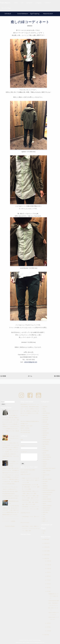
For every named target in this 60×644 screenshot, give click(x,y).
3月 (48, 623)
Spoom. (44, 503)
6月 (48, 584)
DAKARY (45, 431)
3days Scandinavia (27, 491)
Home (16, 3)
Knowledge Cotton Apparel (49, 468)
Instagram (39, 3)
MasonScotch (48, 14)
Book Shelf (45, 420)
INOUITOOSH (46, 459)
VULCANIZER (46, 510)
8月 (48, 576)
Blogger (13, 526)
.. (43, 404)
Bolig (23, 496)
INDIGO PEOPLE (47, 457)
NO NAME (45, 481)
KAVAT (44, 466)
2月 (48, 627)
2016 (46, 555)
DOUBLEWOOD (47, 440)
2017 (46, 551)
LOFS (44, 473)
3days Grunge (26, 500)
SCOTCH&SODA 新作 (54, 601)
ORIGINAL (45, 486)
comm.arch (45, 426)
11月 (48, 565)
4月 (48, 591)
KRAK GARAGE (46, 470)
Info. (22, 3)
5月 (48, 588)
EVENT (44, 448)
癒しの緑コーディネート (30, 22)
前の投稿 (57, 376)
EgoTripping (35, 14)
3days (24, 478)
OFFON (44, 484)
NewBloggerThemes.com (39, 642)
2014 (46, 635)
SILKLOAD (45, 497)
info (43, 533)
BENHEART (45, 418)
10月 (48, 569)
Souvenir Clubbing (47, 501)
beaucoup (45, 415)
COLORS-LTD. (24, 472)
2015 (46, 558)
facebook (29, 3)
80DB (44, 409)
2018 (46, 547)
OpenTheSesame (26, 485)
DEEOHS (45, 435)
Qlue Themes (23, 642)
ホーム (30, 376)
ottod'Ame (45, 488)
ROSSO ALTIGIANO (47, 493)
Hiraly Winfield (46, 455)
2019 (46, 543)
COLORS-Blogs (6, 8)
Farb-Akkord (25, 507)
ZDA (44, 517)
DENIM (44, 437)
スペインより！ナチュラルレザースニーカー (14, 438)
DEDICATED (46, 433)
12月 (48, 561)
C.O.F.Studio (46, 424)
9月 (48, 572)
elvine (44, 446)
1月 (48, 631)
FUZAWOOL (46, 451)
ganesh (44, 453)
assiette (44, 411)
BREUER (45, 422)
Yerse (44, 514)
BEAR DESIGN (46, 413)
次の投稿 (3, 376)
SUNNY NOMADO (47, 506)
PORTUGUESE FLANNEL (49, 490)
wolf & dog (45, 512)
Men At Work (25, 526)
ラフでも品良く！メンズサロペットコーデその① (14, 464)
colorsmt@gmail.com (31, 362)
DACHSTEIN (46, 429)
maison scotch (46, 475)
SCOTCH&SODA (47, 495)
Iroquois (44, 462)
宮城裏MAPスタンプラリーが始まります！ (53, 596)
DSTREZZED (46, 442)
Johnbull (8, 14)
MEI (44, 477)
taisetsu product (46, 508)
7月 (48, 580)
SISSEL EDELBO (47, 499)
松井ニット (45, 521)
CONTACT (48, 3)
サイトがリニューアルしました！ (10, 487)
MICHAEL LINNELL (47, 479)
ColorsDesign (25, 517)
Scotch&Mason (23, 14)
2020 (46, 539)
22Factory (45, 407)
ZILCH (44, 519)
